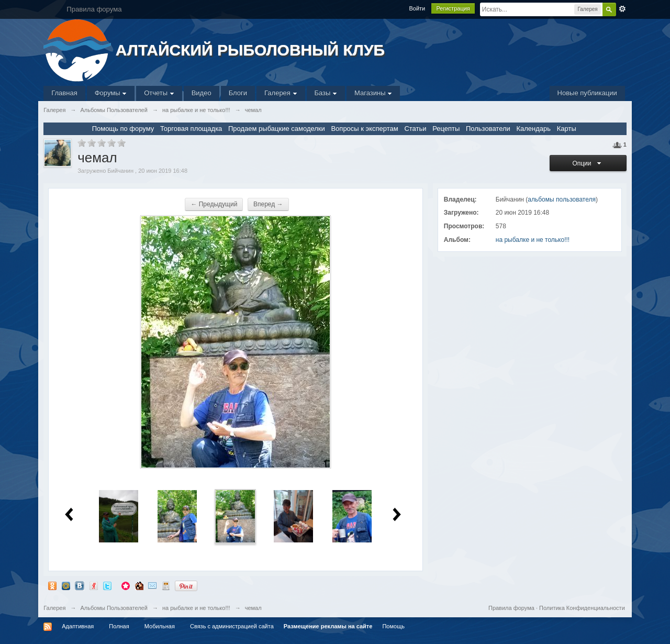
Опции (588, 163)
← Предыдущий (214, 204)
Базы (326, 93)
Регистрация (453, 8)
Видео (202, 93)
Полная (119, 626)
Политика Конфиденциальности (582, 608)
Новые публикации (587, 93)
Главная (64, 93)
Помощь (393, 626)
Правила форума (511, 608)
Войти (417, 8)
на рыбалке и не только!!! (533, 240)
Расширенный (622, 9)
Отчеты (159, 93)
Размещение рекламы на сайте (328, 626)
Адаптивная (78, 626)
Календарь (533, 129)
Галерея (281, 93)
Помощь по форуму (123, 129)
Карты (567, 129)
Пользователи (488, 129)
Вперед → (268, 204)
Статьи (415, 129)
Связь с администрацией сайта (232, 626)
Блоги (238, 93)
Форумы (111, 93)
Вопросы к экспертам (364, 129)
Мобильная (160, 626)
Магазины (373, 93)
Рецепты (446, 129)
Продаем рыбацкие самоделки (277, 129)
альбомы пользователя (562, 199)
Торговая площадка (191, 129)
